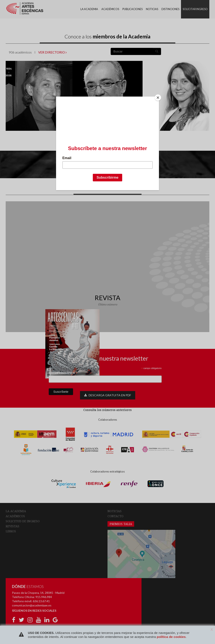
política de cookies (171, 637)
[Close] (158, 98)
